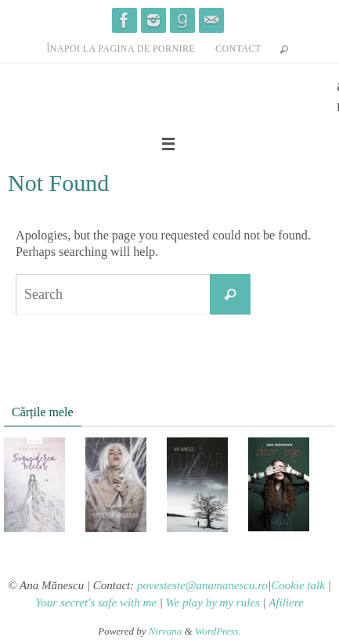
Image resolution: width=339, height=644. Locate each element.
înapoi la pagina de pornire (121, 49)
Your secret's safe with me (96, 603)
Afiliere (286, 603)
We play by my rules (213, 603)
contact (238, 49)
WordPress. (218, 631)
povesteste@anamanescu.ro (202, 585)
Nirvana (166, 631)
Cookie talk (298, 585)
